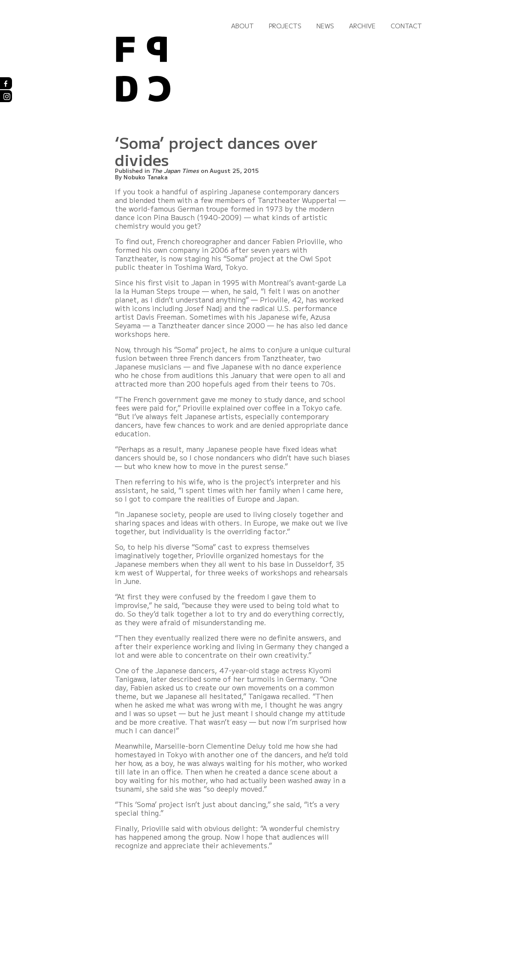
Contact (406, 26)
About (242, 26)
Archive (362, 26)
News (325, 26)
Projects (285, 26)
